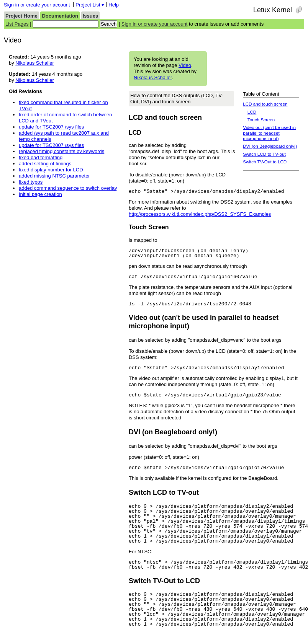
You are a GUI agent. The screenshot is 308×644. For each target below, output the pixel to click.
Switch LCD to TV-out (264, 154)
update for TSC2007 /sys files (51, 127)
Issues (90, 16)
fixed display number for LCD (51, 170)
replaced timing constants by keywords (61, 151)
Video (185, 65)
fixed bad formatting (41, 157)
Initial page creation (40, 194)
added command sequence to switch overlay (68, 188)
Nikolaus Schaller (153, 77)
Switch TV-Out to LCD (265, 162)
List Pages (17, 24)
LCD (252, 112)
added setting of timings (45, 164)
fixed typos (31, 182)
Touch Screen (261, 120)
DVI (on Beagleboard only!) (270, 146)
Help (114, 5)
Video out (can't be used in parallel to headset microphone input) (269, 133)
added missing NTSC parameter (54, 176)
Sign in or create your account (37, 5)
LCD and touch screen (265, 104)
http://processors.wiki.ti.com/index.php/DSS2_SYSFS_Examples (200, 214)
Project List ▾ (90, 5)
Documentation (60, 16)
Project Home (21, 16)
